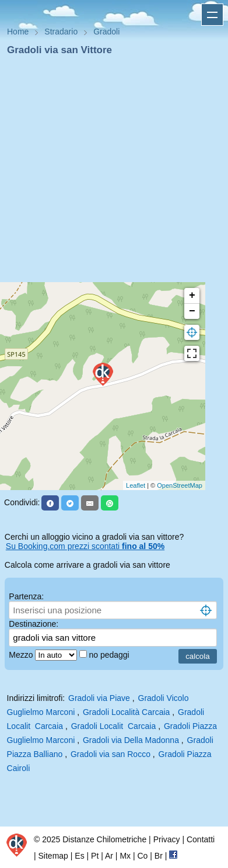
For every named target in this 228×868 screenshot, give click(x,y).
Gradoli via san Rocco (111, 754)
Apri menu (212, 15)
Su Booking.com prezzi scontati (85, 546)
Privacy (167, 839)
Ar (109, 856)
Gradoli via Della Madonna (131, 740)
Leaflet (136, 485)
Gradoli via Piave (99, 698)
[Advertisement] (109, 173)
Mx (125, 856)
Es (79, 856)
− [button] (192, 311)
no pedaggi (110, 655)
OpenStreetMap (180, 485)
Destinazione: (34, 624)
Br (159, 856)
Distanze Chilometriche (104, 839)
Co (142, 856)
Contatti (201, 839)
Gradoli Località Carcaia (126, 712)
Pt (95, 856)
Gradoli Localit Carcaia (114, 726)
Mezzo (22, 655)
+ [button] (192, 296)
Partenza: (26, 596)
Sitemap (53, 856)
